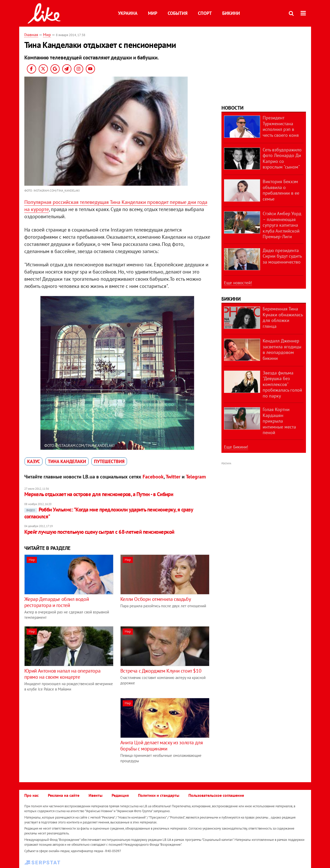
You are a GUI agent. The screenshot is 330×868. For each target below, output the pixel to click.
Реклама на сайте (64, 795)
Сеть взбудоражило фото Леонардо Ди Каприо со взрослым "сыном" (282, 158)
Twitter (173, 477)
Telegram (196, 477)
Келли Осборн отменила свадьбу (156, 599)
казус (34, 461)
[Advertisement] (67, 734)
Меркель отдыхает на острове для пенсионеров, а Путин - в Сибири (99, 494)
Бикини (231, 13)
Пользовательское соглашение (216, 795)
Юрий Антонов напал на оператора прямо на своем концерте (62, 674)
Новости (232, 108)
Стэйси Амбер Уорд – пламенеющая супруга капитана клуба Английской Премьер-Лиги (282, 225)
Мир (153, 13)
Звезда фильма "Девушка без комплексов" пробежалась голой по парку (282, 384)
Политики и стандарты (159, 795)
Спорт (205, 13)
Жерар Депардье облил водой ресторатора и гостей (57, 602)
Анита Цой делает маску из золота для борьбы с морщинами (162, 746)
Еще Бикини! (236, 447)
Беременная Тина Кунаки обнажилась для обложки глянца (283, 317)
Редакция (120, 795)
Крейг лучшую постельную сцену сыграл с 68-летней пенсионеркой (99, 532)
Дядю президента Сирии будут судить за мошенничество (282, 256)
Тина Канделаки (67, 461)
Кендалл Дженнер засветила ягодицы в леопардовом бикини (282, 349)
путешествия (109, 461)
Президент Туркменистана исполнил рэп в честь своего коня (281, 126)
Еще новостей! (238, 283)
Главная (31, 35)
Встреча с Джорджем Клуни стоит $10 (161, 671)
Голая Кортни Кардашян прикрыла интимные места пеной (279, 421)
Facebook (153, 477)
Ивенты (95, 795)
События (178, 13)
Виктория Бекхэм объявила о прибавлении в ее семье (281, 190)
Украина (128, 13)
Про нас (31, 795)
